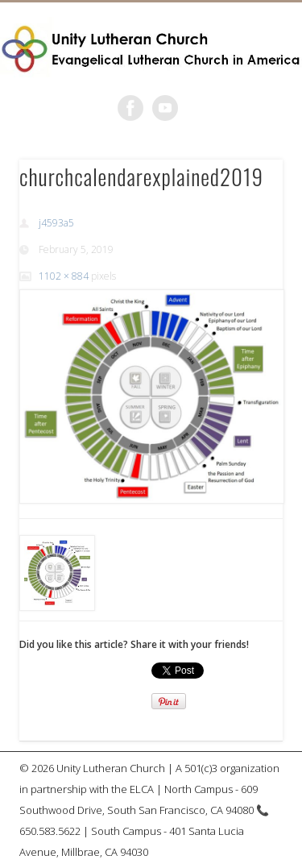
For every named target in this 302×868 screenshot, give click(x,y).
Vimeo (165, 108)
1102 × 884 (64, 276)
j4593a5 (56, 223)
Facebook (130, 108)
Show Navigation (244, 144)
